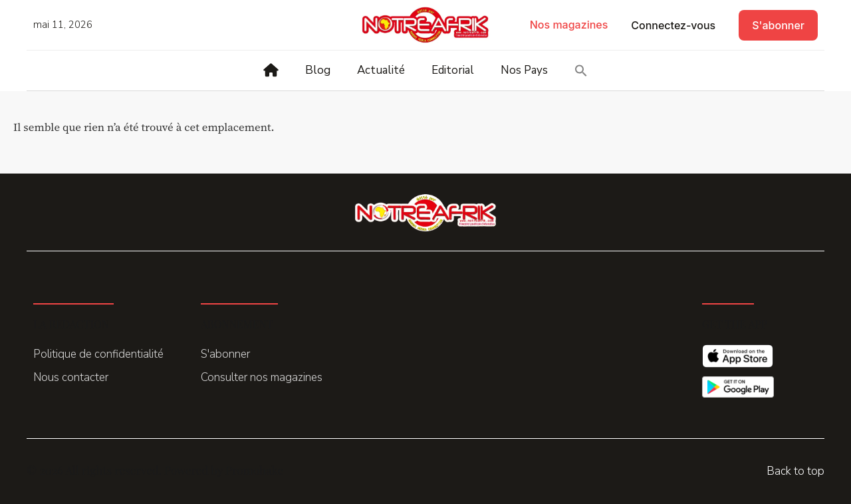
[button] (581, 70)
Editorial (453, 70)
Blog (318, 70)
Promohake (254, 470)
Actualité (381, 70)
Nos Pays (524, 70)
